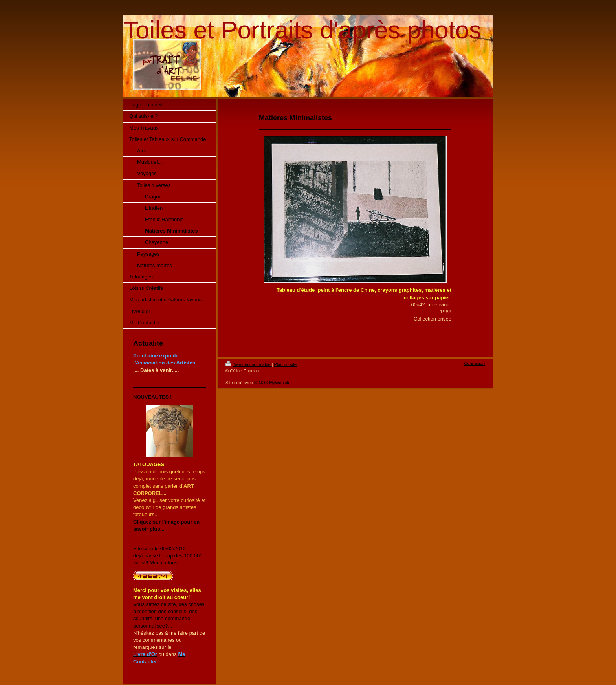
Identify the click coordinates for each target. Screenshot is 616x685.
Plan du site (285, 364)
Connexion (474, 363)
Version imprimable (249, 364)
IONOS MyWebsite (272, 383)
